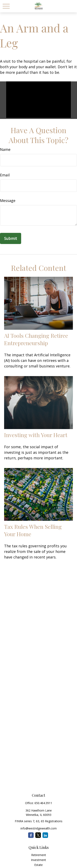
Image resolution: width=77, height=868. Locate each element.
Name (5, 149)
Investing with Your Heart (36, 435)
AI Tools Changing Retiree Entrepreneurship (36, 339)
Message (8, 201)
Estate (38, 865)
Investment (38, 860)
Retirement (39, 855)
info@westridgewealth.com (39, 828)
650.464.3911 (43, 803)
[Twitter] (38, 835)
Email (5, 175)
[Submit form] (11, 238)
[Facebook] (31, 835)
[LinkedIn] (45, 835)
